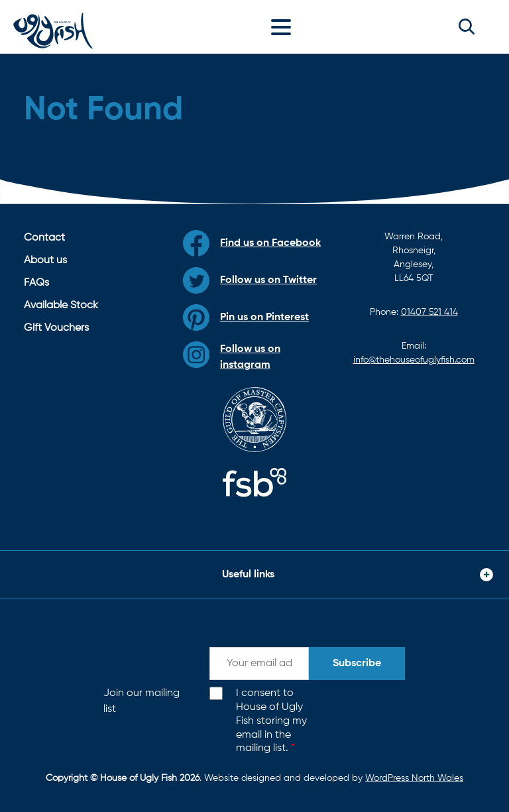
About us (45, 261)
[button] (467, 27)
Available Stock (61, 306)
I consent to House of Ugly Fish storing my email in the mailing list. (271, 721)
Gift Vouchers (56, 328)
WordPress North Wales (414, 778)
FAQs (36, 283)
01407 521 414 (429, 312)
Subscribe (357, 664)
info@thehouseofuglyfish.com (414, 360)
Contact (44, 238)
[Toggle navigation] (284, 27)
